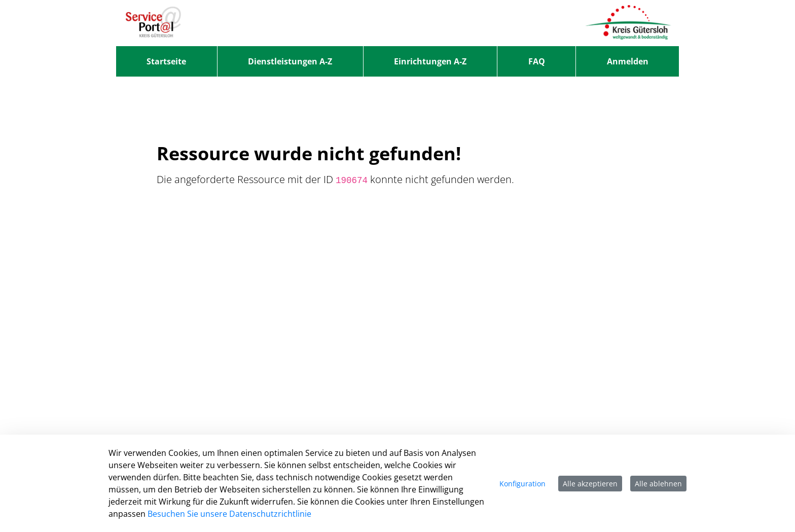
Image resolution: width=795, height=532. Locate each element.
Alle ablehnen (658, 484)
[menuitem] (167, 61)
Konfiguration (522, 484)
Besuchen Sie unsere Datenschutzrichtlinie (229, 514)
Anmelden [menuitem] (628, 61)
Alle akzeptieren (590, 484)
